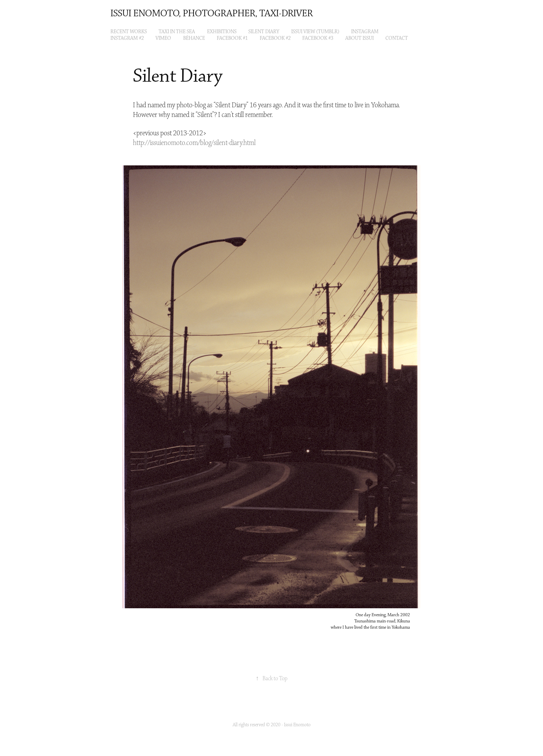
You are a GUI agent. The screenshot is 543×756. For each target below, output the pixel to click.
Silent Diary (264, 32)
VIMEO (163, 38)
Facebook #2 (275, 38)
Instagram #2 (127, 38)
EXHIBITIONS (222, 32)
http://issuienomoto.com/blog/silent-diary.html (194, 143)
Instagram (365, 32)
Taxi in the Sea (177, 32)
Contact (397, 38)
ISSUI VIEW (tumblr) (315, 32)
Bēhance (194, 38)
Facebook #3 (318, 38)
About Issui (359, 38)
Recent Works (129, 32)
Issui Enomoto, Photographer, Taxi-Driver (212, 14)
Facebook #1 (232, 38)
